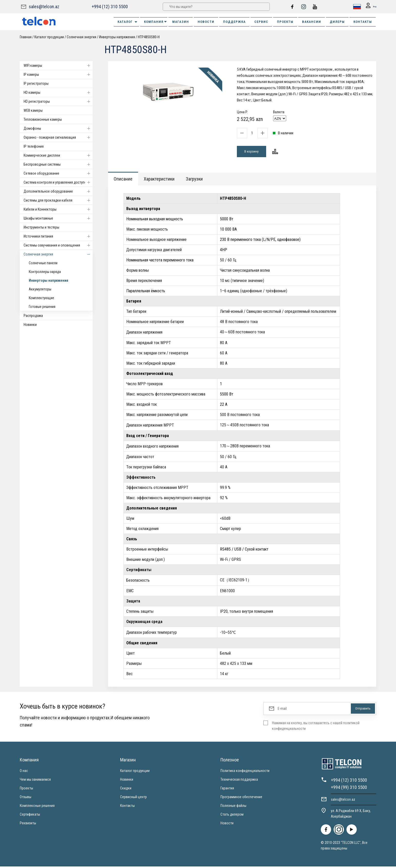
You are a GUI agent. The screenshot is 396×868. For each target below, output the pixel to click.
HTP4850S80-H (149, 37)
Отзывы (26, 798)
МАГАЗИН (181, 22)
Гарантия (227, 790)
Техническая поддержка (239, 781)
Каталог (128, 22)
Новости (227, 825)
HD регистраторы (58, 101)
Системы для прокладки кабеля (58, 200)
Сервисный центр (133, 798)
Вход (369, 7)
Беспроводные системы (58, 164)
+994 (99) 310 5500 (349, 789)
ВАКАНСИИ (312, 22)
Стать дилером (232, 816)
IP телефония (34, 146)
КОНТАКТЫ (363, 22)
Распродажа (33, 316)
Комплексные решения (37, 807)
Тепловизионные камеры (43, 119)
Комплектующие (41, 298)
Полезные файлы (233, 807)
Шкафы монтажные (58, 218)
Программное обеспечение (241, 798)
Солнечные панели (43, 263)
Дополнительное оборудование (58, 191)
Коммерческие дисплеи (58, 155)
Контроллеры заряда (45, 272)
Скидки (126, 790)
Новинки (30, 325)
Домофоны (58, 128)
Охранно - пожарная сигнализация (58, 137)
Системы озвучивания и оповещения (58, 245)
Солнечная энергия (81, 37)
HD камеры (58, 92)
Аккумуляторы (40, 289)
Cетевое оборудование (58, 173)
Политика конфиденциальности (245, 772)
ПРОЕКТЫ (285, 22)
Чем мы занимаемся (35, 781)
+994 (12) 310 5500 (109, 7)
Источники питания (58, 236)
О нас (24, 772)
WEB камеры (33, 110)
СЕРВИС (261, 22)
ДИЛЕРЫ (337, 22)
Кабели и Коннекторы (58, 209)
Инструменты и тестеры (41, 227)
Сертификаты (30, 816)
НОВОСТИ (206, 22)
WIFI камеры (58, 65)
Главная (26, 37)
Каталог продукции (49, 37)
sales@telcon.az (44, 7)
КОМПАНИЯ (156, 22)
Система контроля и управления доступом (58, 182)
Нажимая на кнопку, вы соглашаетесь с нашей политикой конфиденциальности (316, 727)
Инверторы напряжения (117, 37)
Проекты (26, 790)
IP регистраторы (36, 83)
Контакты (127, 807)
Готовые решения (42, 307)
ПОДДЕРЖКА (234, 22)
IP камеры (58, 74)
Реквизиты (28, 825)
